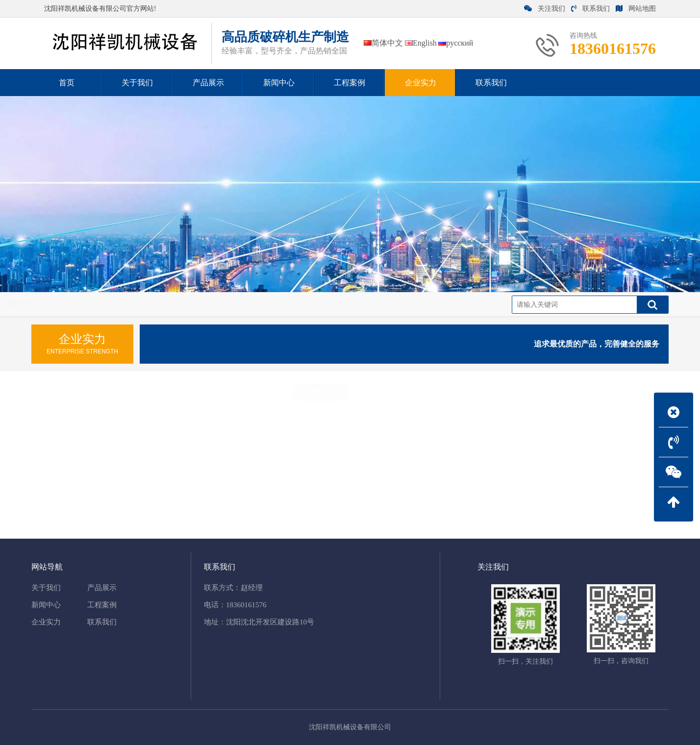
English (421, 43)
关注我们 (545, 9)
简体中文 (383, 43)
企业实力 (55, 304)
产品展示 (102, 588)
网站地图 (636, 9)
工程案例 (102, 605)
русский (456, 43)
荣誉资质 (95, 304)
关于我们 (46, 588)
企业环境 (380, 392)
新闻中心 (46, 605)
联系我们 (590, 9)
